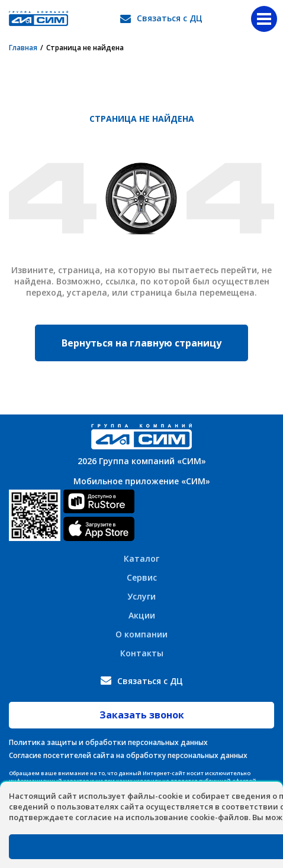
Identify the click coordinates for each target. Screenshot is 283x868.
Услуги (141, 596)
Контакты (142, 653)
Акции (142, 615)
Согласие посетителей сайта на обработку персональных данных (128, 755)
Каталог (141, 558)
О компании (141, 634)
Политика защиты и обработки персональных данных (108, 742)
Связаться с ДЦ (170, 18)
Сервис (142, 577)
